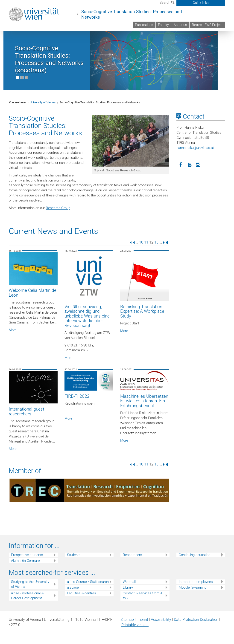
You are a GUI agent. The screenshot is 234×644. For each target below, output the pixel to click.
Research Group (58, 208)
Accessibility (161, 620)
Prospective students (27, 555)
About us (180, 25)
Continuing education (195, 555)
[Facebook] (181, 164)
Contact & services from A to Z (143, 596)
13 (156, 242)
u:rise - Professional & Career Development (27, 596)
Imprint (142, 620)
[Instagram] (198, 164)
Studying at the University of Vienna (30, 584)
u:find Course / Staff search (88, 582)
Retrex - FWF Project (207, 25)
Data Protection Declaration (196, 620)
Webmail (129, 582)
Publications (144, 25)
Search (167, 3)
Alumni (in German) (25, 561)
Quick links (201, 3)
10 (141, 242)
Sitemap (127, 620)
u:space (73, 587)
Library (128, 587)
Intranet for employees (196, 582)
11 (146, 242)
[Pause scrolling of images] (26, 78)
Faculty (163, 25)
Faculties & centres (82, 593)
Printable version (135, 625)
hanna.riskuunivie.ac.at (195, 148)
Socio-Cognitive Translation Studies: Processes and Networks (132, 14)
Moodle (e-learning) (193, 587)
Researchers (132, 555)
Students (74, 555)
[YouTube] (190, 164)
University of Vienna (43, 102)
